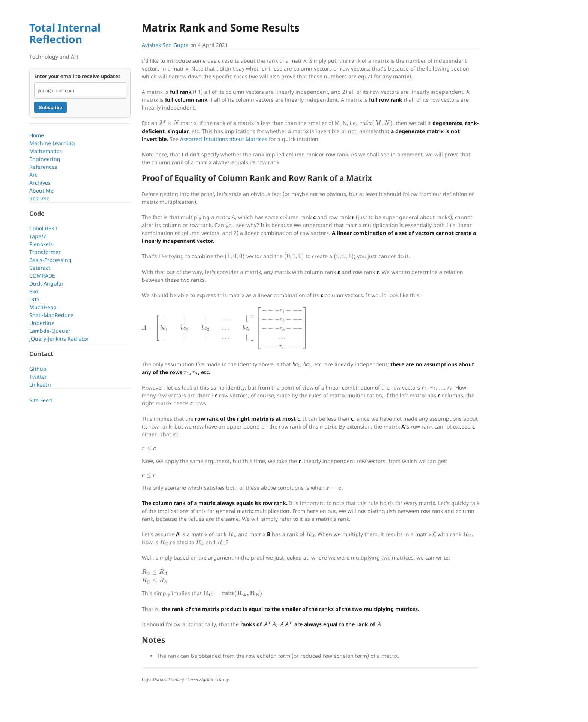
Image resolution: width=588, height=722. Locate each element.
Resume (39, 198)
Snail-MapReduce (51, 315)
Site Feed (41, 400)
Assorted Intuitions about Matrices (224, 139)
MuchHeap (43, 307)
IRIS (34, 299)
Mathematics (46, 151)
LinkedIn (40, 384)
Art (33, 175)
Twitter (38, 377)
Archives (40, 183)
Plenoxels (41, 244)
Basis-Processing (50, 260)
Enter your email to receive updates (77, 76)
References (43, 167)
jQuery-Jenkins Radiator (59, 339)
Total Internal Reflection (65, 33)
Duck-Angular (46, 284)
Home (37, 135)
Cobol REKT (43, 228)
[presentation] (169, 123)
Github (38, 369)
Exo (34, 291)
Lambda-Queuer (50, 331)
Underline (42, 323)
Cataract (40, 268)
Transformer (45, 252)
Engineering (45, 159)
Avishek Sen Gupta (165, 45)
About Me (41, 190)
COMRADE (42, 276)
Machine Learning (52, 143)
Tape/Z (38, 236)
